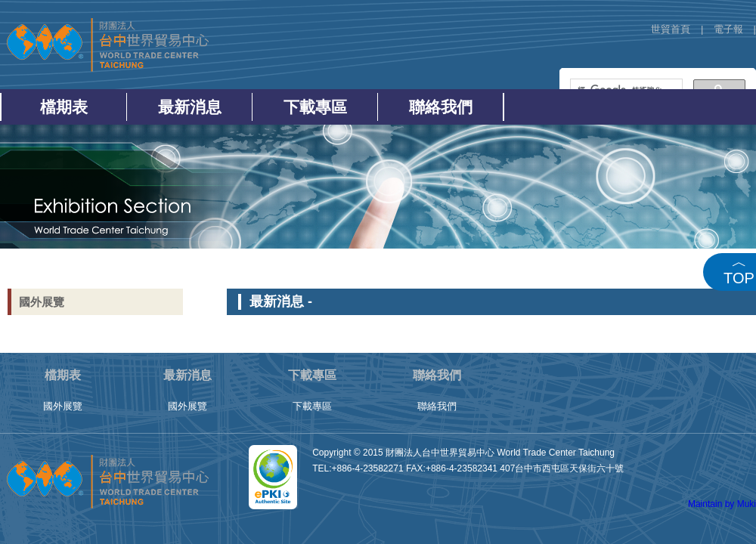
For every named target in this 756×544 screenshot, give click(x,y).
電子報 (728, 29)
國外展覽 (42, 302)
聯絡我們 (441, 107)
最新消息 (190, 107)
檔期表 (64, 107)
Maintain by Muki (722, 504)
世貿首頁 (671, 29)
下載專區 (315, 107)
